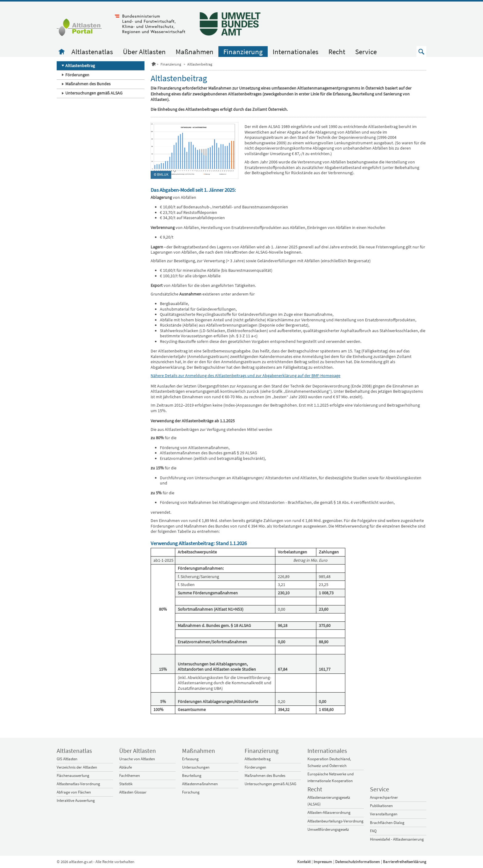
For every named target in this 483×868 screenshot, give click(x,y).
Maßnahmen (195, 52)
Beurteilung (192, 776)
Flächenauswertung (73, 776)
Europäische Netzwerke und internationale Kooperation (331, 777)
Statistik (126, 784)
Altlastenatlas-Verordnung (78, 784)
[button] (421, 52)
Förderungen (77, 75)
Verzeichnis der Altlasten (77, 767)
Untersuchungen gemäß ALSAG (94, 93)
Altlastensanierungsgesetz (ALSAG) (329, 801)
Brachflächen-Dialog (387, 823)
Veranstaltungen (384, 814)
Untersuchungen (196, 767)
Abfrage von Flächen (74, 792)
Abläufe (126, 767)
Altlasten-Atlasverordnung (329, 812)
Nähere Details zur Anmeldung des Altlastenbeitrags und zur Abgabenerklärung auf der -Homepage (246, 376)
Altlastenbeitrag (80, 66)
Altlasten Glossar (133, 792)
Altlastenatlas (92, 52)
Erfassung (190, 759)
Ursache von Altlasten (137, 759)
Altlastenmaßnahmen (200, 784)
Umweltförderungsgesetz (328, 829)
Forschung (191, 792)
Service (366, 52)
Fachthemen (130, 776)
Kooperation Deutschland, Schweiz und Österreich (329, 762)
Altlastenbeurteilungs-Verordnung (335, 821)
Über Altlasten (144, 52)
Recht (337, 52)
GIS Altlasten (67, 759)
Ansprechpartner (384, 797)
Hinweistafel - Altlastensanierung (397, 839)
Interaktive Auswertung (76, 800)
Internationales (296, 52)
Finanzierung (243, 52)
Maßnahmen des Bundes (88, 84)
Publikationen (381, 806)
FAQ (373, 831)
